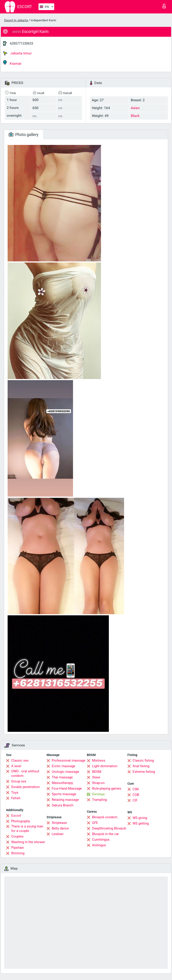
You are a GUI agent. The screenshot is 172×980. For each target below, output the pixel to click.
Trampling (99, 800)
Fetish (16, 798)
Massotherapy (62, 783)
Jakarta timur (17, 53)
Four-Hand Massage (67, 788)
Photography (21, 821)
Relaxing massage (65, 800)
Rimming (18, 853)
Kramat (12, 63)
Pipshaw (17, 848)
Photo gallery (24, 135)
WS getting (141, 823)
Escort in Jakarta (16, 20)
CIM (136, 789)
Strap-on (98, 783)
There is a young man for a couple (27, 829)
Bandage (98, 794)
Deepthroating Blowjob (109, 828)
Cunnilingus (101, 840)
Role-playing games (107, 788)
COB (136, 795)
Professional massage (69, 760)
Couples (17, 836)
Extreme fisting (144, 772)
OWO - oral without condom (25, 773)
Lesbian (58, 834)
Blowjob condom (105, 817)
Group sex (19, 781)
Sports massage (64, 794)
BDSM (97, 772)
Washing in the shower (28, 842)
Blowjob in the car (105, 834)
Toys (15, 793)
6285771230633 (21, 43)
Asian (135, 108)
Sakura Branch (62, 805)
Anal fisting (141, 766)
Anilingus (99, 845)
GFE (95, 823)
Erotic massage (63, 766)
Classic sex (20, 760)
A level (16, 766)
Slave (96, 777)
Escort (16, 816)
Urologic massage (65, 772)
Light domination (105, 766)
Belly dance (60, 828)
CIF (135, 800)
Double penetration (25, 787)
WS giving (140, 818)
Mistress (99, 760)
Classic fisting (143, 760)
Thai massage (62, 777)
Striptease (59, 823)
